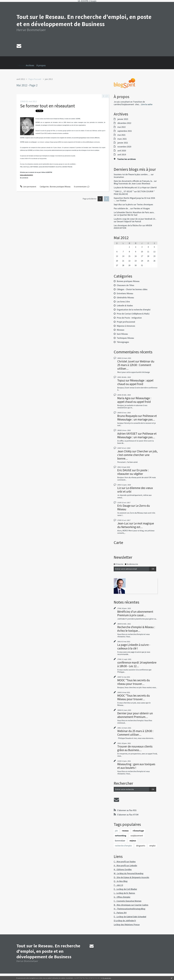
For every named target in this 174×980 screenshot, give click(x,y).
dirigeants (141, 846)
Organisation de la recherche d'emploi (134, 310)
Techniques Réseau (125, 338)
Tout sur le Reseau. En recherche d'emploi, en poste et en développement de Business (84, 20)
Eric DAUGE (124, 470)
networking (121, 836)
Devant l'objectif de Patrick (129, 221)
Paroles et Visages (142, 208)
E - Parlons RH (120, 913)
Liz (119, 488)
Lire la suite (147, 104)
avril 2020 (122, 151)
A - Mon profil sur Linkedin (125, 865)
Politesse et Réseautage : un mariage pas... (137, 418)
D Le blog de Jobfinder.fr (125, 921)
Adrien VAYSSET (127, 434)
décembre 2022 (124, 123)
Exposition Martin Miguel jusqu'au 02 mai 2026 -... (134, 199)
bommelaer (120, 841)
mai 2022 (122, 127)
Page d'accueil (35, 79)
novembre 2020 (124, 147)
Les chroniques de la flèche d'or (128, 225)
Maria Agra (124, 398)
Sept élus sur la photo (123, 204)
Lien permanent (28, 187)
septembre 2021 (125, 131)
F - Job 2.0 (118, 885)
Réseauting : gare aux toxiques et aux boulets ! (136, 766)
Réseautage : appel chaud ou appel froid (135, 382)
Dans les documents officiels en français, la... (134, 181)
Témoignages (123, 342)
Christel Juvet (126, 361)
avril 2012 (21, 79)
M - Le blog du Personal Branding (129, 873)
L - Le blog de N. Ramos (124, 893)
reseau (125, 831)
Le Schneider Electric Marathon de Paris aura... (134, 212)
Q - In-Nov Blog (121, 881)
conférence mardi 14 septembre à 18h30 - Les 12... (137, 664)
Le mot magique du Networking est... (136, 525)
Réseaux (120, 330)
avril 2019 (122, 155)
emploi (152, 846)
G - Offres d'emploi (122, 897)
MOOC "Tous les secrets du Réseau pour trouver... (134, 697)
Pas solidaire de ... (122, 208)
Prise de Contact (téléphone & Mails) (133, 314)
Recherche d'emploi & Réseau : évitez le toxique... (136, 629)
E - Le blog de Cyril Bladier (125, 889)
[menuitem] (31, 65)
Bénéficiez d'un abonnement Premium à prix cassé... (135, 613)
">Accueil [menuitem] (21, 62)
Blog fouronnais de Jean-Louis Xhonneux (132, 183)
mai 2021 (122, 135)
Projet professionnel (126, 322)
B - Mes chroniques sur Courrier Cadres (131, 905)
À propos (41, 65)
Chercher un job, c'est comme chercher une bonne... (137, 455)
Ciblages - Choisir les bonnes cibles (132, 289)
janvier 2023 (123, 119)
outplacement (137, 836)
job (116, 831)
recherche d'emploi (123, 846)
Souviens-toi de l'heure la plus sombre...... (132, 174)
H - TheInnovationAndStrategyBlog (130, 909)
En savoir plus (107, 978)
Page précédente (90, 199)
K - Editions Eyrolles (123, 869)
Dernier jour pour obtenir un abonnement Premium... (135, 715)
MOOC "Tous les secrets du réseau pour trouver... (134, 682)
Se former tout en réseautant (47, 106)
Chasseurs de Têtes (125, 285)
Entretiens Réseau (125, 293)
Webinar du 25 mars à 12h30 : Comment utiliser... (136, 365)
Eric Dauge (124, 506)
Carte (118, 543)
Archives (30, 65)
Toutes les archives (126, 159)
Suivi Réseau (122, 334)
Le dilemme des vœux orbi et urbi (135, 490)
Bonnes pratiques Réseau (60, 187)
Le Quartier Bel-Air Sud (127, 215)
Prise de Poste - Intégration (129, 318)
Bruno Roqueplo (127, 416)
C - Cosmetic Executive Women (128, 901)
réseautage (138, 831)
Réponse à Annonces (126, 326)
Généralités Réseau (125, 297)
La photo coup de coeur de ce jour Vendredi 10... (135, 219)
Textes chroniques (145, 204)
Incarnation (119, 177)
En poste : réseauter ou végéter (133, 472)
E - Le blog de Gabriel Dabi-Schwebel (130, 917)
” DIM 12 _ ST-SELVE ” (124, 191)
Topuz (121, 380)
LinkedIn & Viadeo (125, 305)
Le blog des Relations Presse (127, 925)
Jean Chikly (124, 451)
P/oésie (123, 200)
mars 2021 (122, 139)
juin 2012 (49, 79)
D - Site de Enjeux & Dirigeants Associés (131, 877)
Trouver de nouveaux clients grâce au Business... (135, 748)
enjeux (133, 841)
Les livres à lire (123, 302)
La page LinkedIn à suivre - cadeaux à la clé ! (134, 647)
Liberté (153, 187)
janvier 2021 (123, 143)
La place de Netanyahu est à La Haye (130, 187)
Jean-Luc (123, 523)
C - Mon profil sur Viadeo (125, 862)
